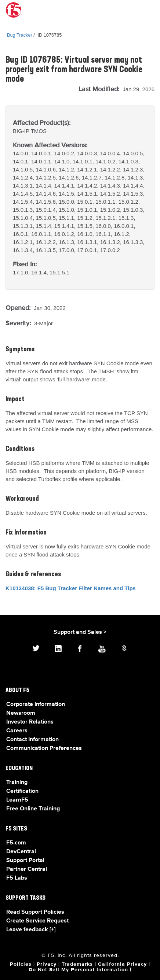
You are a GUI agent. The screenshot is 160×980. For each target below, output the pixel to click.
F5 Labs (17, 878)
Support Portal (25, 861)
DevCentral (21, 852)
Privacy (47, 964)
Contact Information (32, 740)
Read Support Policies (35, 912)
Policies (21, 964)
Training (17, 783)
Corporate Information (36, 705)
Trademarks (77, 964)
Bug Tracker (20, 35)
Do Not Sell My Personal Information (78, 970)
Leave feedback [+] (31, 930)
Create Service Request (37, 921)
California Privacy (122, 964)
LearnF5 (17, 800)
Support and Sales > (80, 632)
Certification (22, 791)
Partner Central (27, 869)
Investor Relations (30, 722)
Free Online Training (33, 809)
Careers (17, 731)
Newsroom (21, 713)
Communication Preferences (44, 748)
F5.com (16, 843)
